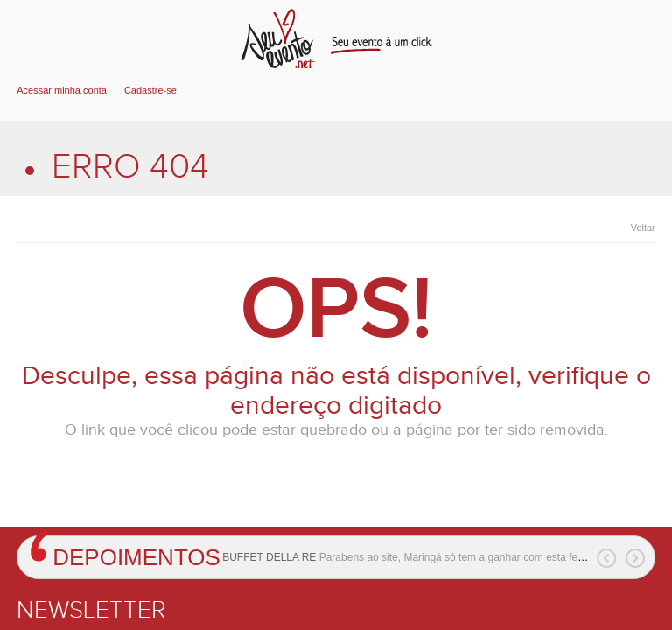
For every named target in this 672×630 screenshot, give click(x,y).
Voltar (643, 227)
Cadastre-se (150, 90)
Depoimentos (136, 557)
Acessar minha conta (62, 90)
